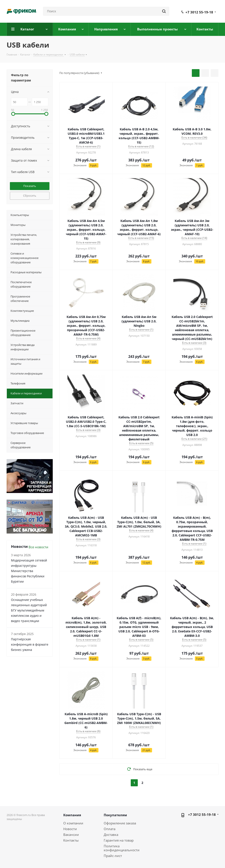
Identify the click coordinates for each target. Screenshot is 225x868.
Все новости (38, 547)
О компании (73, 823)
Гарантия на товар (119, 840)
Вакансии (71, 835)
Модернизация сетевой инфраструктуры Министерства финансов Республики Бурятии (29, 571)
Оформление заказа (120, 823)
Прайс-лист (113, 856)
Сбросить (30, 196)
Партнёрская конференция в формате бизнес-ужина (30, 644)
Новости (70, 829)
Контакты (71, 840)
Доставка (111, 835)
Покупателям (115, 815)
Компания (72, 815)
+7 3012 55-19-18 (199, 12)
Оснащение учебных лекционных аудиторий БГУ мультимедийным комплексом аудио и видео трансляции (29, 610)
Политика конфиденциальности (122, 848)
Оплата (110, 829)
